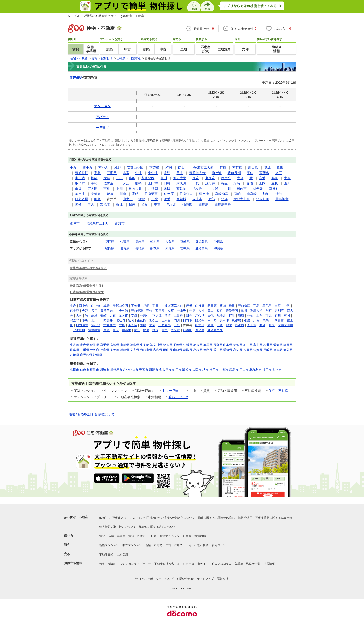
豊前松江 (82, 173)
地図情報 (269, 564)
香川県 (218, 350)
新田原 (253, 167)
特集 (102, 564)
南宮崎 (252, 194)
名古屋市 (165, 370)
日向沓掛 (82, 199)
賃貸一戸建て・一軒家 (142, 536)
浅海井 (210, 183)
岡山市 (244, 370)
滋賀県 (125, 350)
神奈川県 (156, 345)
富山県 (258, 345)
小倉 (73, 167)
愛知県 (278, 345)
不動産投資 (202, 545)
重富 (157, 204)
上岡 (262, 183)
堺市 (206, 370)
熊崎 (138, 183)
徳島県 (208, 350)
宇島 (97, 173)
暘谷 (132, 178)
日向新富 (151, 194)
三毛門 (112, 173)
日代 (196, 183)
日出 (119, 178)
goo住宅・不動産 (76, 517)
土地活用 (122, 555)
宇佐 (250, 173)
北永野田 (263, 199)
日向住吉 (186, 194)
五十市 (197, 199)
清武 (279, 194)
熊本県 (155, 242)
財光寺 (258, 189)
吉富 (126, 173)
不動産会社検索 (164, 564)
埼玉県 (168, 345)
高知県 (238, 350)
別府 (196, 178)
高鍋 (135, 194)
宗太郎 (92, 189)
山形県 (125, 345)
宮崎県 (185, 242)
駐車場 (187, 536)
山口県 (178, 350)
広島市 (234, 370)
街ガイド (203, 564)
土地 (189, 545)
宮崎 (237, 194)
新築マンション (109, 545)
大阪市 (197, 370)
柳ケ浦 (217, 173)
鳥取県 (188, 350)
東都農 (96, 194)
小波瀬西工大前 (202, 167)
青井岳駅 (76, 77)
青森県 (85, 345)
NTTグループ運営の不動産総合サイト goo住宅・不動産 (106, 16)
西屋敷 (264, 173)
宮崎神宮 (222, 194)
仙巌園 (187, 204)
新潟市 (154, 370)
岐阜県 (74, 350)
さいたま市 (131, 370)
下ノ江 (124, 183)
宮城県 (115, 345)
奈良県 (135, 350)
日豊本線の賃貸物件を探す (87, 292)
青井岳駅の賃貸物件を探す (87, 286)
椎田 (280, 167)
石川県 (248, 345)
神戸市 (214, 370)
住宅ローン (219, 545)
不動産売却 (106, 555)
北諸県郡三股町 (97, 223)
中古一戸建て (172, 391)
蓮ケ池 (204, 194)
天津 (180, 173)
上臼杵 (153, 183)
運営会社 (223, 579)
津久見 (181, 183)
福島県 (135, 345)
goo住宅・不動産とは (113, 518)
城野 (118, 167)
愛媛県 (228, 350)
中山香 (80, 178)
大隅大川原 (242, 199)
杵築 (94, 178)
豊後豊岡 (148, 178)
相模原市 (116, 370)
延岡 (167, 189)
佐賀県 (125, 242)
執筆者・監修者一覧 (248, 564)
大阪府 (94, 350)
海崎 (237, 183)
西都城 (181, 199)
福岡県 (110, 242)
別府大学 (180, 178)
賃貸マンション (170, 536)
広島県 (158, 350)
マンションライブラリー (135, 564)
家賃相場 (200, 536)
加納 (266, 194)
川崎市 (105, 370)
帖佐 (132, 204)
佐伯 (249, 183)
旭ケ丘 (197, 189)
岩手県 (105, 345)
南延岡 (181, 189)
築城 (267, 167)
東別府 (210, 178)
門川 (228, 189)
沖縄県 (218, 242)
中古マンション (132, 545)
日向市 (242, 189)
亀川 (164, 178)
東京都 (144, 345)
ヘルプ (169, 579)
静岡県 (288, 345)
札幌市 (74, 370)
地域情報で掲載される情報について (92, 414)
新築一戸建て (154, 545)
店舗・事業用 (117, 536)
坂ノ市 (80, 183)
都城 (167, 199)
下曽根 (154, 167)
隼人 (91, 204)
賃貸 (102, 536)
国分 (78, 204)
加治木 (105, 204)
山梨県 (228, 345)
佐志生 (108, 183)
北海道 (74, 345)
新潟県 (238, 345)
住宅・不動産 (278, 391)
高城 (262, 178)
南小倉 (103, 167)
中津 (138, 173)
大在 (287, 178)
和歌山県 (146, 350)
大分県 (170, 242)
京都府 (115, 350)
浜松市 (187, 370)
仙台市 (85, 370)
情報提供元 (245, 518)
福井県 (268, 345)
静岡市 (177, 370)
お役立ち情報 (73, 563)
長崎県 (140, 242)
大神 (107, 178)
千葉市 (144, 370)
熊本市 (277, 370)
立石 (279, 173)
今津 (167, 173)
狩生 (224, 183)
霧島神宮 (282, 199)
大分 (240, 178)
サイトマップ (205, 579)
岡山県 (168, 350)
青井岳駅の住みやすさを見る (88, 268)
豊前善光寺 (197, 173)
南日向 (274, 189)
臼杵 (167, 183)
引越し (112, 564)
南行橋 (237, 167)
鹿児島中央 (223, 204)
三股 (154, 199)
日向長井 (135, 189)
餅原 (142, 199)
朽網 (169, 167)
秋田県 (94, 345)
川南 (123, 194)
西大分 (226, 178)
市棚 (107, 189)
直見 (275, 183)
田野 (97, 199)
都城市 (75, 223)
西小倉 (87, 167)
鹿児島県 (202, 242)
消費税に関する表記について (158, 527)
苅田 (181, 167)
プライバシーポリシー (147, 579)
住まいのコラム (222, 564)
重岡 (78, 189)
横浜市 (94, 370)
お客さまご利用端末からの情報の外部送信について (162, 518)
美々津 (80, 194)
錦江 (119, 204)
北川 (119, 189)
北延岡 (153, 189)
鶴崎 (275, 178)
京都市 (224, 370)
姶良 (145, 204)
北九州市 (256, 370)
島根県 (198, 350)
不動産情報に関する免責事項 (274, 518)
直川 (287, 183)
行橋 (223, 167)
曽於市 (120, 223)
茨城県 (188, 345)
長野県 (218, 345)
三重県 (85, 350)
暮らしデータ (178, 397)
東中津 (153, 173)
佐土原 (169, 194)
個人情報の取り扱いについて (118, 527)
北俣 (224, 199)
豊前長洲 (234, 173)
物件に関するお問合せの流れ (216, 518)
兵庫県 (105, 350)
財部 (212, 199)
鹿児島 (203, 204)
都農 (110, 194)
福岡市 (267, 370)
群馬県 (208, 345)
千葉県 (178, 345)
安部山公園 (135, 167)
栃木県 (198, 345)
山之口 (128, 199)
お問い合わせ (185, 579)
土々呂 (213, 189)
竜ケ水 (171, 204)
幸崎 (94, 183)
